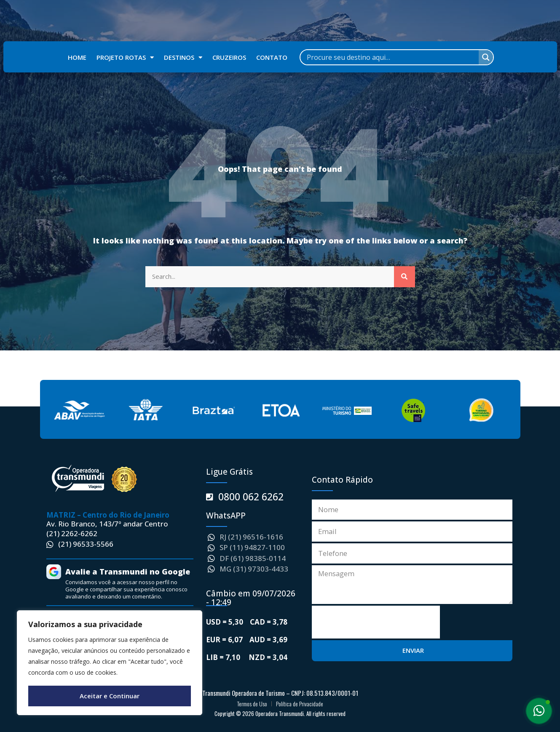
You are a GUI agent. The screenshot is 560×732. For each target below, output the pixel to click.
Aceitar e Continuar (110, 696)
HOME (77, 57)
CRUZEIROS (229, 57)
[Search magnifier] (486, 57)
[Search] (405, 277)
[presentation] (376, 621)
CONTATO (272, 57)
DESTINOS (183, 57)
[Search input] (392, 57)
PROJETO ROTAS (125, 57)
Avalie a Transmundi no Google (128, 572)
